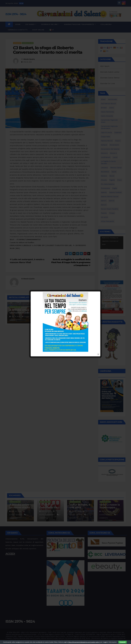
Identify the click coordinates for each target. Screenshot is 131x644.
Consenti (123, 642)
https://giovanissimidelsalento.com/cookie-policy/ (84, 642)
